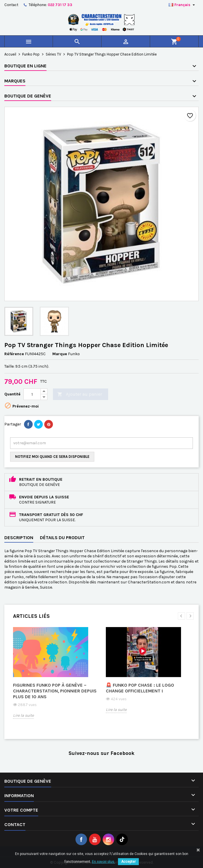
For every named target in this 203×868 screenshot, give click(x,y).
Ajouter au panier (80, 394)
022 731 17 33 (60, 5)
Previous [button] (181, 616)
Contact (11, 5)
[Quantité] (32, 394)
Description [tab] (19, 538)
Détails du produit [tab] (62, 538)
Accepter (128, 862)
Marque (60, 354)
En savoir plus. (104, 862)
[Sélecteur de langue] (182, 5)
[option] (55, 677)
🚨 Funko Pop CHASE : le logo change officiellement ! (140, 688)
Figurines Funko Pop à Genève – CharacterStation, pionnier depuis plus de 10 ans (55, 691)
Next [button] (190, 616)
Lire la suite (23, 715)
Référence (14, 354)
